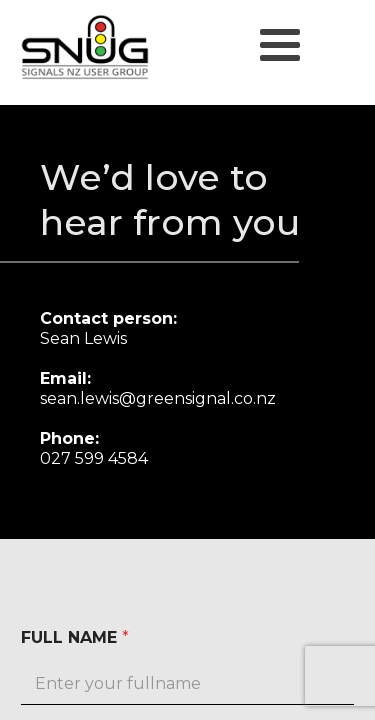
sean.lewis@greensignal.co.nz (158, 398)
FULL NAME (75, 637)
